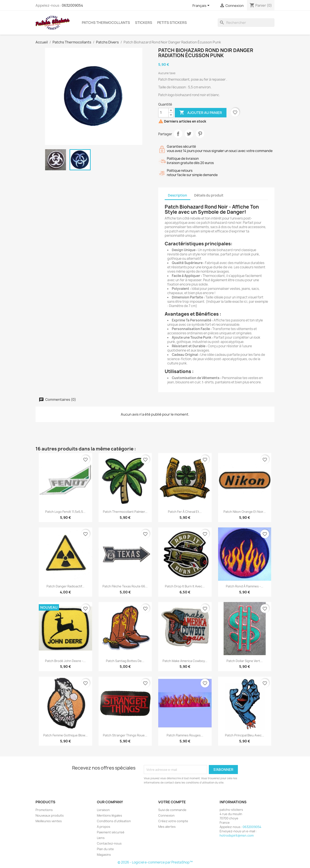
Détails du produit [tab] (209, 195)
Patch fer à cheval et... (185, 512)
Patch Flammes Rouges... (185, 735)
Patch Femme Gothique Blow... (65, 735)
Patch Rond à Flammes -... (245, 586)
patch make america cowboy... (185, 661)
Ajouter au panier (201, 113)
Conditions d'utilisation (114, 821)
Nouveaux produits (50, 815)
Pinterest (200, 134)
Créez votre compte (173, 821)
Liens (101, 838)
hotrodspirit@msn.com (237, 835)
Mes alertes (167, 827)
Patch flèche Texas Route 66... (125, 586)
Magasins (104, 855)
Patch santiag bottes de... (125, 661)
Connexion (166, 815)
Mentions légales (109, 815)
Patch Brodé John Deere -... (65, 661)
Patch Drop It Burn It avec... (185, 586)
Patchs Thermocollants (106, 23)
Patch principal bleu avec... (245, 735)
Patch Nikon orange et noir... (245, 512)
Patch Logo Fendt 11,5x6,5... (65, 512)
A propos (104, 827)
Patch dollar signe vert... (245, 661)
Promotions (44, 810)
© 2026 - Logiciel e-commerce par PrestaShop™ (155, 862)
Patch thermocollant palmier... (125, 512)
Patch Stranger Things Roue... (125, 735)
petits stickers (172, 23)
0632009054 (72, 5)
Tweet (189, 134)
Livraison (103, 810)
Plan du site (105, 849)
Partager (178, 134)
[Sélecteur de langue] (202, 6)
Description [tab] (177, 195)
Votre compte (172, 802)
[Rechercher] (246, 23)
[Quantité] (163, 113)
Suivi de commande (172, 810)
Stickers (144, 23)
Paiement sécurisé (111, 832)
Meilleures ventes (49, 821)
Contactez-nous (109, 843)
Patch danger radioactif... (65, 586)
